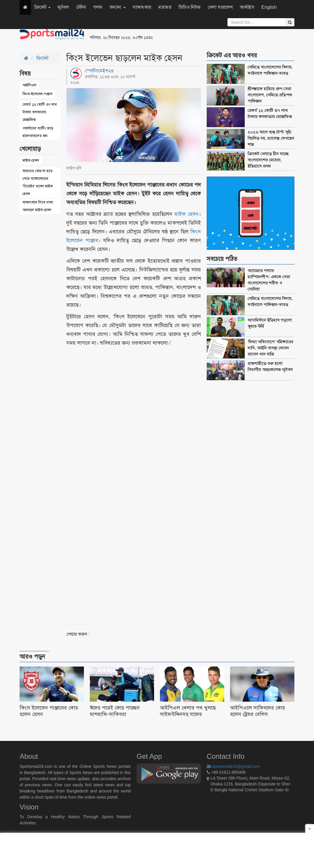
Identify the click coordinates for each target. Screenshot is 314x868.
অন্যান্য (117, 7)
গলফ (98, 7)
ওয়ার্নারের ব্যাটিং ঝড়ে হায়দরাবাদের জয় (38, 132)
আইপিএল (29, 85)
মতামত (165, 7)
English (269, 7)
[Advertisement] (228, 35)
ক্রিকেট (43, 7)
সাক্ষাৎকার (142, 7)
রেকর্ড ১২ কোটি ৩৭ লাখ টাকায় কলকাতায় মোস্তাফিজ (40, 112)
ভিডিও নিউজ (190, 7)
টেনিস (81, 7)
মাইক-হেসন (31, 160)
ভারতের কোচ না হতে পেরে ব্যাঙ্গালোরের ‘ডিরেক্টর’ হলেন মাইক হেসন (38, 182)
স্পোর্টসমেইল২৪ (99, 71)
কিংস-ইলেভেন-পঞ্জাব (37, 94)
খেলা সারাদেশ (220, 7)
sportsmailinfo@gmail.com (233, 766)
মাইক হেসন (186, 214)
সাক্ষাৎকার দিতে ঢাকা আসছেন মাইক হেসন (38, 206)
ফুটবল (63, 7)
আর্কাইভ (247, 7)
